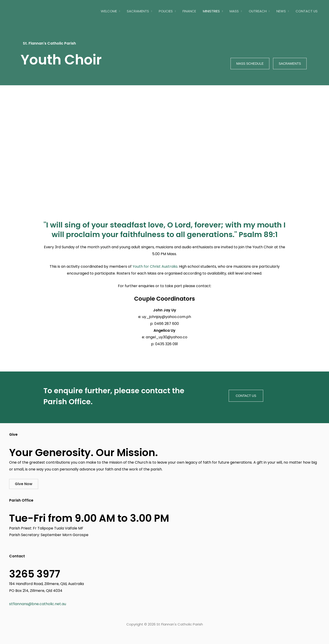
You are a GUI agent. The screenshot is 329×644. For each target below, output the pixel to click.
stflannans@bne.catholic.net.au (38, 604)
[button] (24, 484)
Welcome (109, 11)
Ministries (211, 11)
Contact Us (307, 11)
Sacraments (138, 11)
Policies (166, 11)
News (281, 11)
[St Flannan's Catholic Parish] (35, 11)
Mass (234, 11)
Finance (189, 11)
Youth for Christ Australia (155, 266)
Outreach (258, 11)
